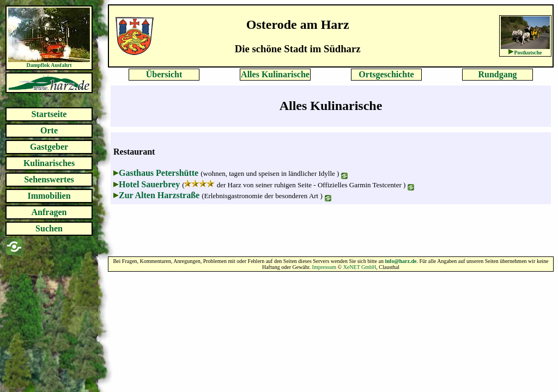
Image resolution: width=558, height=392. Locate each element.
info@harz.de (401, 261)
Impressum (324, 267)
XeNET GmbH (360, 267)
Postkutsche (528, 53)
